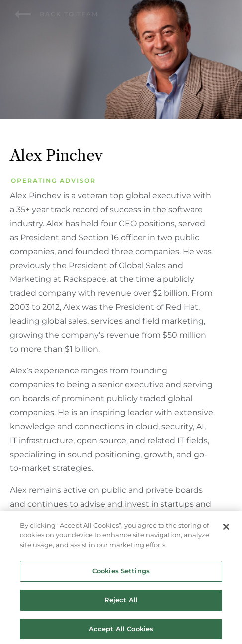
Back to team (57, 14)
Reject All (121, 602)
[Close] (226, 529)
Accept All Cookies (121, 631)
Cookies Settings (121, 573)
